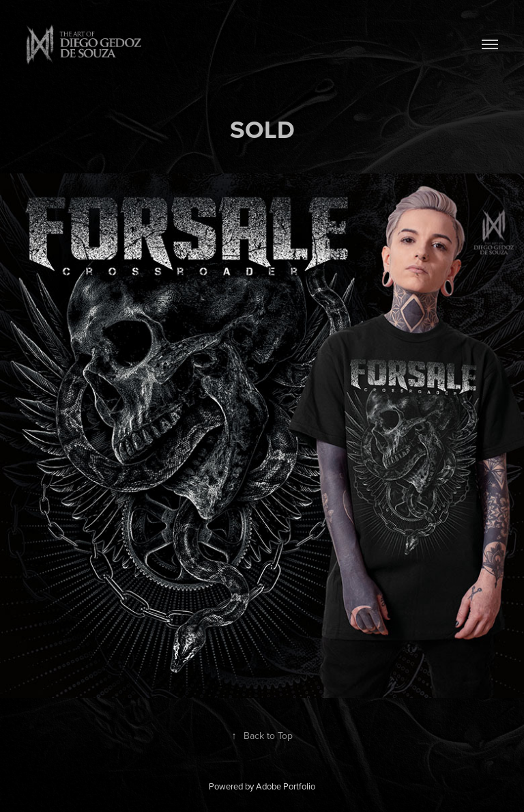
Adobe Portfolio (286, 786)
